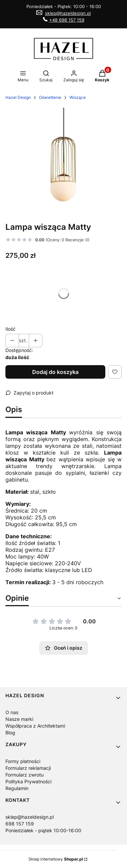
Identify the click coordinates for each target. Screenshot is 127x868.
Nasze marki (19, 719)
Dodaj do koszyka (55, 372)
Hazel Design (18, 97)
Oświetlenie (50, 97)
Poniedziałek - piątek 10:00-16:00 (43, 830)
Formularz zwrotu (25, 775)
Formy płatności (23, 761)
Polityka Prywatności (28, 781)
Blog (10, 733)
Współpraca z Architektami (35, 726)
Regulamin (17, 788)
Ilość (10, 329)
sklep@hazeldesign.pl (68, 13)
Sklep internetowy (56, 859)
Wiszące (78, 97)
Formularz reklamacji (28, 768)
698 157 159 (20, 824)
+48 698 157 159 (67, 20)
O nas (12, 712)
